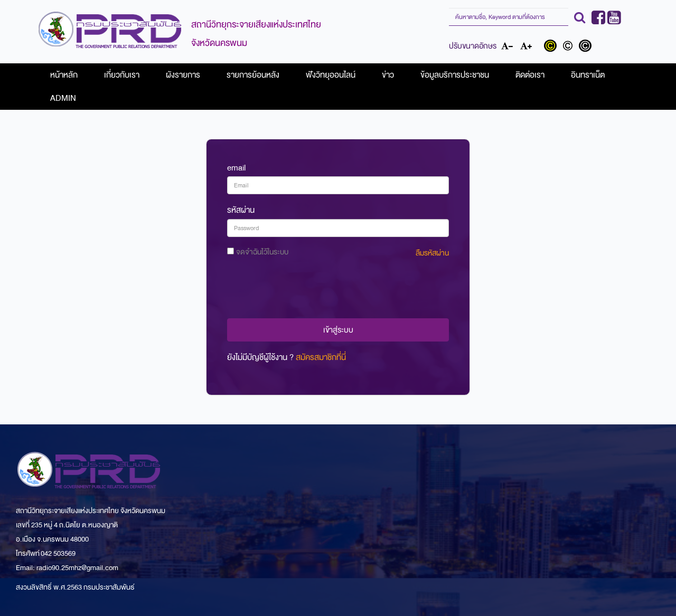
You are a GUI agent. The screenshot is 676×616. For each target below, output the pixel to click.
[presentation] (338, 290)
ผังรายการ (183, 75)
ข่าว (388, 75)
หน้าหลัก (64, 75)
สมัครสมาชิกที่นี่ (321, 357)
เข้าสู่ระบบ (338, 330)
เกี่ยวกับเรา (122, 75)
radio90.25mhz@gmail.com (77, 568)
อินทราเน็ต (588, 75)
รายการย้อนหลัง (253, 75)
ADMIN (63, 98)
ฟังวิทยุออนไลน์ (331, 75)
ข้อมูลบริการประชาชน (455, 75)
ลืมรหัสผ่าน (432, 253)
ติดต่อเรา (530, 75)
